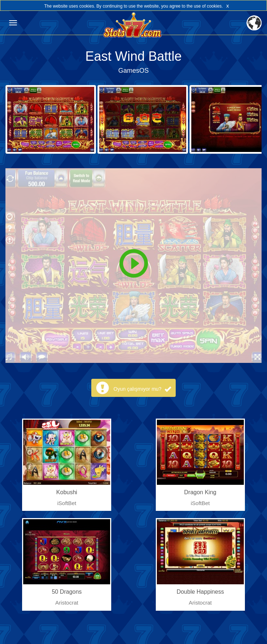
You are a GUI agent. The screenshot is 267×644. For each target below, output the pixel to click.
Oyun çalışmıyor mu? (142, 389)
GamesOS (133, 71)
